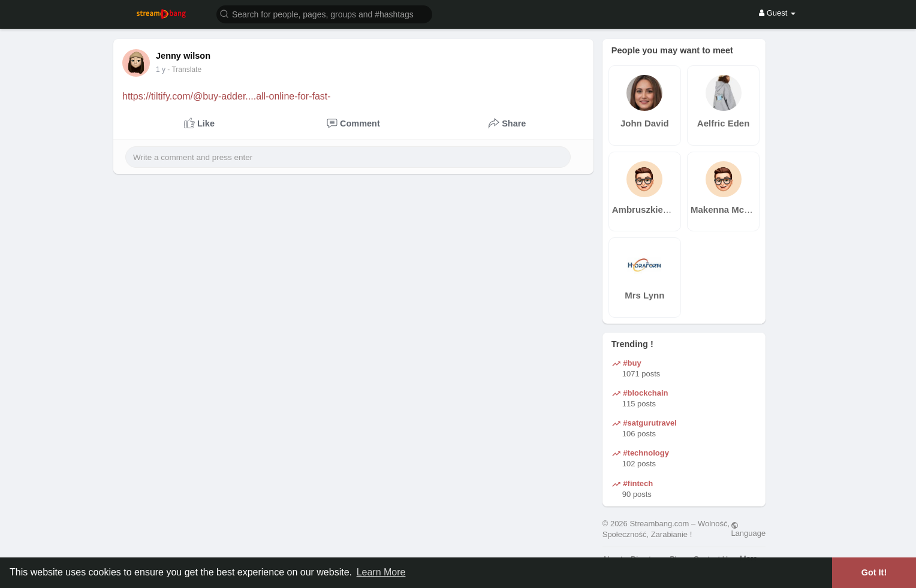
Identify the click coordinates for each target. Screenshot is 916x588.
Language (748, 529)
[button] (324, 13)
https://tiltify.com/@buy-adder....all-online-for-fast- (227, 96)
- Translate (190, 70)
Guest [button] (777, 13)
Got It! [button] (874, 572)
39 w (163, 70)
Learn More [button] (381, 572)
